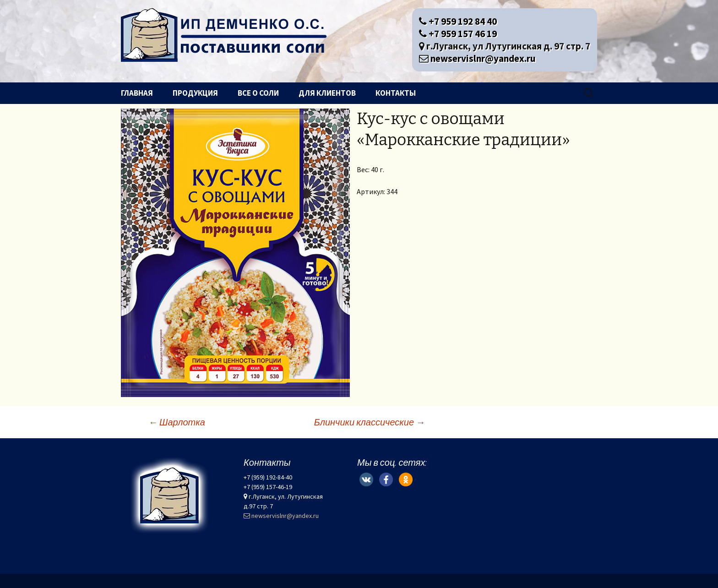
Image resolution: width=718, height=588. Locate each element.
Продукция (195, 93)
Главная (137, 93)
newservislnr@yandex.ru (477, 58)
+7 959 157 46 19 (458, 34)
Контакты (396, 93)
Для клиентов (327, 93)
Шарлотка (177, 422)
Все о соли (258, 93)
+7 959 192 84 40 (458, 21)
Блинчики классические (370, 422)
